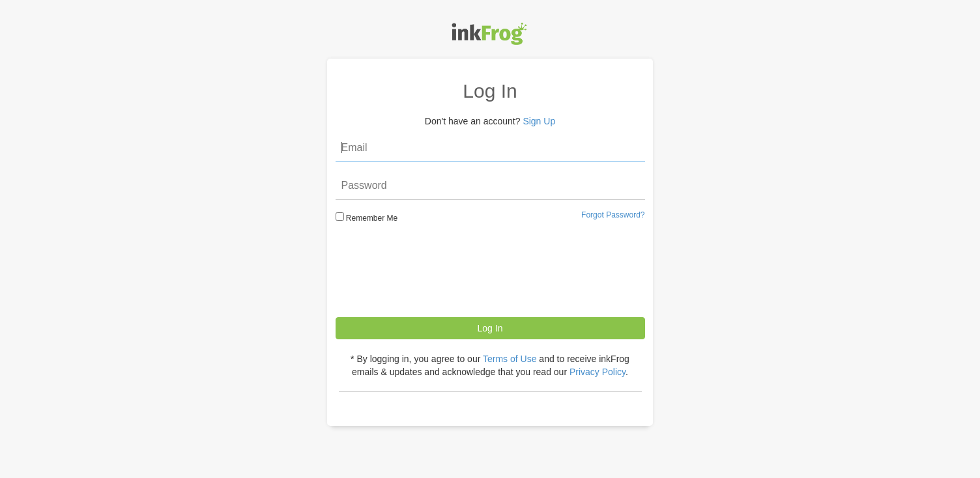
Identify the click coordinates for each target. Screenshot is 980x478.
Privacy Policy (598, 372)
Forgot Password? (613, 215)
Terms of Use (510, 359)
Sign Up (539, 121)
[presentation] (490, 269)
